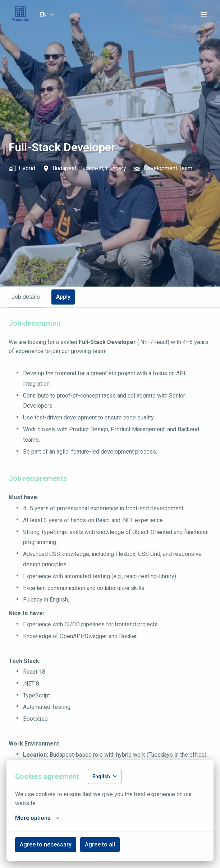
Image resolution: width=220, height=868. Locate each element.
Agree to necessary (46, 844)
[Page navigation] (204, 14)
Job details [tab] (26, 297)
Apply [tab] (63, 297)
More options (37, 818)
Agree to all (100, 844)
